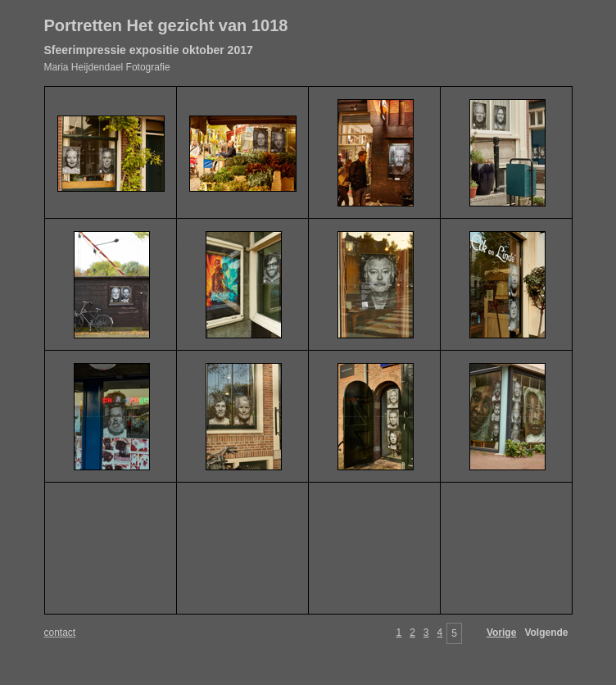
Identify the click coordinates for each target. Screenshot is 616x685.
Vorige (501, 633)
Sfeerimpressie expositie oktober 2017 (149, 50)
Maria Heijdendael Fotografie (107, 67)
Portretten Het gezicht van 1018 (166, 25)
